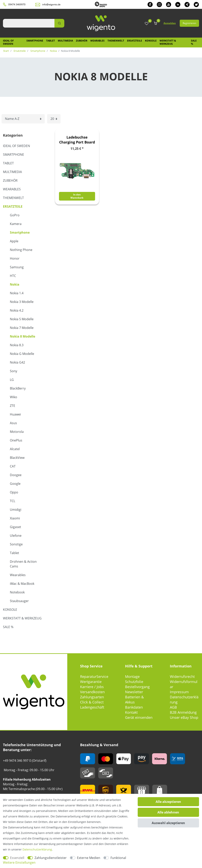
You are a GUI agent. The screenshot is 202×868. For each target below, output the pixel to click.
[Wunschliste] (147, 24)
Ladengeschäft (92, 707)
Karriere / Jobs (92, 687)
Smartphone (35, 41)
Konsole (151, 41)
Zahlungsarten (92, 697)
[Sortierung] (23, 119)
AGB (173, 707)
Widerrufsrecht (182, 676)
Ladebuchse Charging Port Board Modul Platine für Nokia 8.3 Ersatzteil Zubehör (77, 140)
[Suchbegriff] (29, 23)
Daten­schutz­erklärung (37, 849)
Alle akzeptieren (168, 802)
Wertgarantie (91, 682)
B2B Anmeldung (183, 712)
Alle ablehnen (168, 812)
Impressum (179, 692)
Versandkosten (92, 692)
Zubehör (82, 41)
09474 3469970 (17, 4)
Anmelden (170, 23)
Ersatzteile (135, 41)
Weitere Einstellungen (19, 862)
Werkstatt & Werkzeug (168, 42)
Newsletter (134, 692)
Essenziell (17, 858)
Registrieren (189, 23)
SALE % (194, 42)
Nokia (53, 51)
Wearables (97, 41)
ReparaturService (94, 676)
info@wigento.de (51, 4)
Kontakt (131, 712)
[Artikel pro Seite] (54, 119)
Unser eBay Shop (184, 717)
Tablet (50, 41)
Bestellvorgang (137, 687)
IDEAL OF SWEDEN (8, 42)
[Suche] (59, 23)
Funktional (118, 858)
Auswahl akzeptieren (168, 823)
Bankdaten (134, 707)
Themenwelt (116, 41)
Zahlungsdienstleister (51, 858)
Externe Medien (89, 858)
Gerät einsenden (139, 717)
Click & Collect (92, 702)
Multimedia (65, 41)
